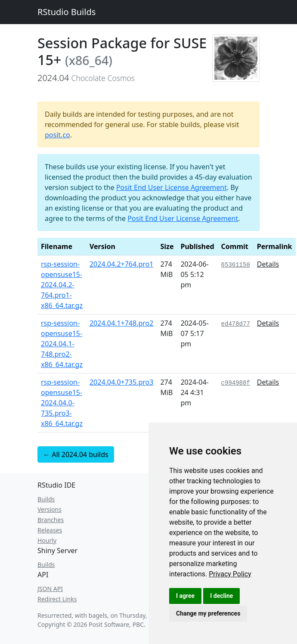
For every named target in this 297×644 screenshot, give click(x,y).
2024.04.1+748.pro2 (122, 323)
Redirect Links (57, 599)
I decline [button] (221, 596)
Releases (50, 530)
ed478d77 (236, 324)
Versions (49, 509)
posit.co (57, 135)
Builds (46, 499)
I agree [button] (185, 596)
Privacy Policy (230, 574)
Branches (51, 520)
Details (268, 264)
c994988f (236, 383)
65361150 (236, 265)
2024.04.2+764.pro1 (122, 264)
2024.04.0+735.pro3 (122, 382)
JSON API (50, 589)
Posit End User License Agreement (172, 187)
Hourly (47, 540)
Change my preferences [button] (208, 613)
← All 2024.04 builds (76, 454)
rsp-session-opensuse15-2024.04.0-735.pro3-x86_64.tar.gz (62, 403)
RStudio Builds (67, 12)
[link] (230, 574)
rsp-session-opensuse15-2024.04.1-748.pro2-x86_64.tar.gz (62, 344)
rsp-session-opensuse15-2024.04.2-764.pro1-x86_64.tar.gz (62, 285)
